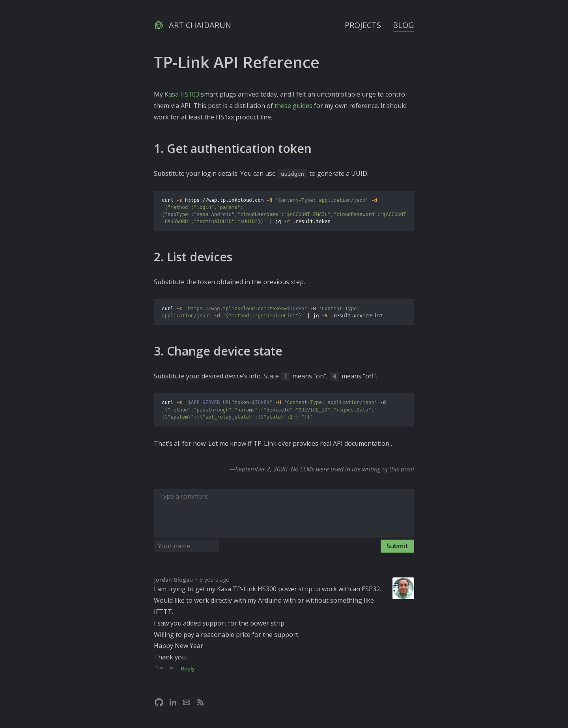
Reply (188, 668)
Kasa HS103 (182, 94)
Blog (404, 25)
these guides (293, 106)
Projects (363, 25)
